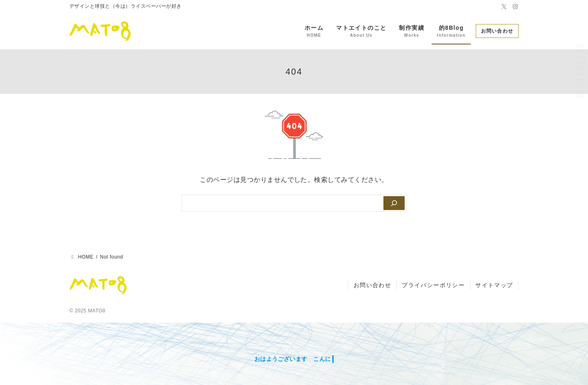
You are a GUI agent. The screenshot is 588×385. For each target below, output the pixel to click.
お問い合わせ (497, 31)
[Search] (393, 203)
